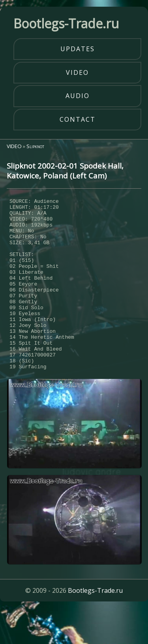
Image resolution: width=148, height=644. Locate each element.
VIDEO (14, 146)
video (77, 72)
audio (78, 96)
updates (78, 49)
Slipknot (35, 146)
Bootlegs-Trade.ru (95, 626)
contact (78, 119)
